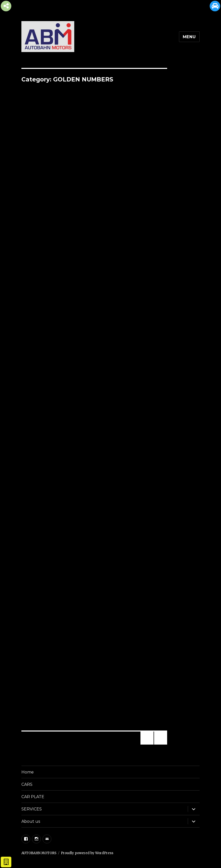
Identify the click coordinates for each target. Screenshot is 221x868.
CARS (27, 784)
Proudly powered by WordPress (87, 853)
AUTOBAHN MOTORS (39, 853)
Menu (189, 37)
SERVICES (32, 809)
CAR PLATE (33, 797)
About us (31, 821)
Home (28, 772)
